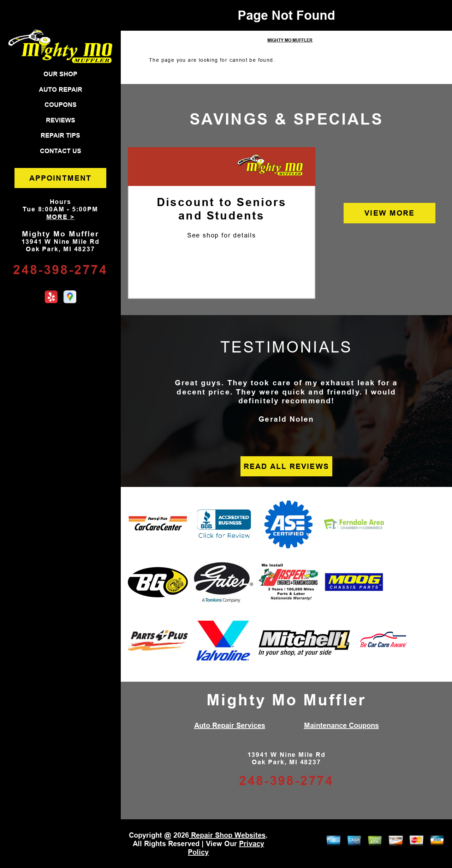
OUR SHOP (60, 74)
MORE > (61, 217)
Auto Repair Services (230, 725)
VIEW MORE (389, 213)
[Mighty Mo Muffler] (270, 165)
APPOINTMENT (60, 178)
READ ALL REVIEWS (286, 466)
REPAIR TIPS (60, 135)
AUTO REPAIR (61, 90)
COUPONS (61, 105)
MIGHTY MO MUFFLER (290, 40)
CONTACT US (61, 151)
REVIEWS (61, 120)
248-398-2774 (60, 270)
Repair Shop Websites (227, 835)
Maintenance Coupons (341, 725)
